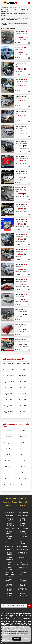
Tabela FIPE (5, 25)
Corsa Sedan (23, 431)
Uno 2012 (23, 370)
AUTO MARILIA (9, 513)
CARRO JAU (9, 545)
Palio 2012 (9, 388)
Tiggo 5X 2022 (9, 412)
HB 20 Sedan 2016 (23, 364)
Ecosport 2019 (9, 406)
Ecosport (23, 437)
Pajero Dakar (23, 479)
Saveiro (23, 485)
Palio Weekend (9, 485)
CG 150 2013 (23, 376)
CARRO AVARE (9, 528)
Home (2, 7)
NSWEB (6, 639)
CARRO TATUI (23, 586)
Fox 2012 (23, 382)
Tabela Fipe (10, 505)
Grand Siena (9, 461)
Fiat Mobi (9, 449)
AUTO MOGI (9, 516)
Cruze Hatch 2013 (9, 376)
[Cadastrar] (29, 603)
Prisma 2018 (23, 400)
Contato (15, 502)
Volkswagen (21, 7)
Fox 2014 (23, 412)
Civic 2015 (23, 406)
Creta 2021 (23, 388)
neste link (14, 20)
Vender (15, 499)
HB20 (23, 461)
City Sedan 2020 (9, 382)
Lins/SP (11, 7)
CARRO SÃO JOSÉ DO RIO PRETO (9, 572)
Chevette (9, 431)
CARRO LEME (9, 549)
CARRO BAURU (23, 528)
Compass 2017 (23, 394)
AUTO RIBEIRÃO (23, 516)
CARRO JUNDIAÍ (23, 545)
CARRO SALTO (23, 566)
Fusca (23, 455)
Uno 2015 (9, 400)
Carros (7, 7)
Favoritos (7, 502)
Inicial (8, 499)
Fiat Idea (23, 443)
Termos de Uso (21, 505)
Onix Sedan (9, 479)
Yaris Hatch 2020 (9, 364)
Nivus (9, 473)
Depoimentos (24, 502)
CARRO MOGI (23, 552)
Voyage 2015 (9, 394)
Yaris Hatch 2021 (9, 370)
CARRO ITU (9, 541)
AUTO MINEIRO (23, 513)
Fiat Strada (23, 449)
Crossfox (9, 437)
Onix (23, 473)
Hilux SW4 (23, 467)
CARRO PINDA (23, 556)
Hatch (16, 7)
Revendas (22, 499)
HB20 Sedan (9, 467)
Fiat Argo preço (9, 443)
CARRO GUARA (23, 536)
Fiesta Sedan (9, 455)
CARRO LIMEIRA (23, 549)
